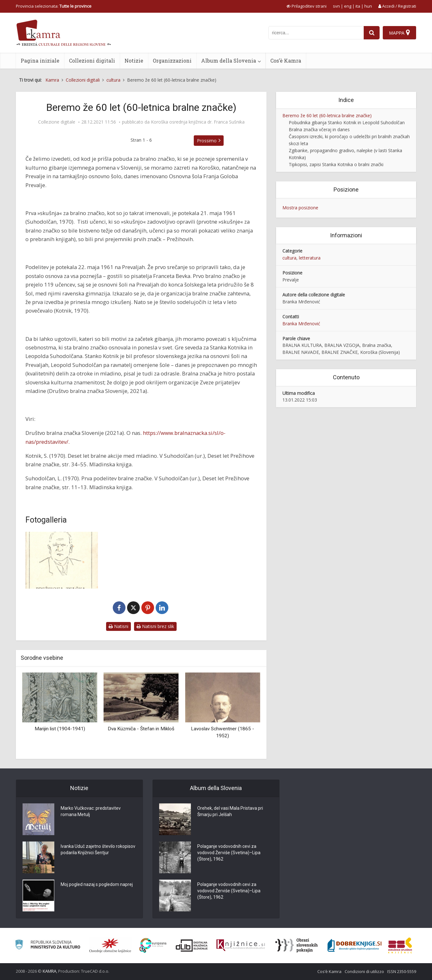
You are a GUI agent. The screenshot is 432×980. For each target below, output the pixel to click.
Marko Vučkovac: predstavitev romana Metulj (91, 811)
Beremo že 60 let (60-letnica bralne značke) (327, 115)
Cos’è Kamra (286, 61)
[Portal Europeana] (153, 946)
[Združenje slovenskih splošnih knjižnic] (241, 945)
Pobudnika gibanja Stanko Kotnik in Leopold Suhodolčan (347, 122)
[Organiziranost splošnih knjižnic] (110, 945)
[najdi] (372, 33)
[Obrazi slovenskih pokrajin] (297, 945)
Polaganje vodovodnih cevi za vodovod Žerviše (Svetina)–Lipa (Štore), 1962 (229, 853)
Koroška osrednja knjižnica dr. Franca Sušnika (198, 122)
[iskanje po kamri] (316, 33)
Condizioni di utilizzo (364, 971)
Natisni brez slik (155, 626)
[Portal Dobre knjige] (354, 945)
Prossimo (207, 141)
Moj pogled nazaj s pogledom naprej (97, 884)
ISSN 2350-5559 (402, 971)
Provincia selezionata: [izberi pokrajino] (54, 6)
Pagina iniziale (40, 61)
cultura (289, 258)
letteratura (310, 258)
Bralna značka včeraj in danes (319, 129)
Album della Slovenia (229, 61)
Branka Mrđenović (301, 324)
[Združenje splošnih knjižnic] (400, 945)
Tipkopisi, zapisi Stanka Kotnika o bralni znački (336, 164)
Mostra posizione (300, 208)
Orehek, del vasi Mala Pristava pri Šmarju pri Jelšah (230, 811)
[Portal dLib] (192, 945)
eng (348, 6)
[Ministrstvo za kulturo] (47, 946)
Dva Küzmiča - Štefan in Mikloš (141, 729)
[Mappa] (399, 33)
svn (336, 6)
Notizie (134, 61)
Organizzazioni (172, 61)
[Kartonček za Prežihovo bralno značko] (62, 560)
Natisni (118, 626)
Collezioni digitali (92, 61)
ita (358, 6)
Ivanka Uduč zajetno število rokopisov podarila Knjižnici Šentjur (98, 849)
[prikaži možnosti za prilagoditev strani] (307, 6)
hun (368, 6)
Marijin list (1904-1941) (60, 729)
